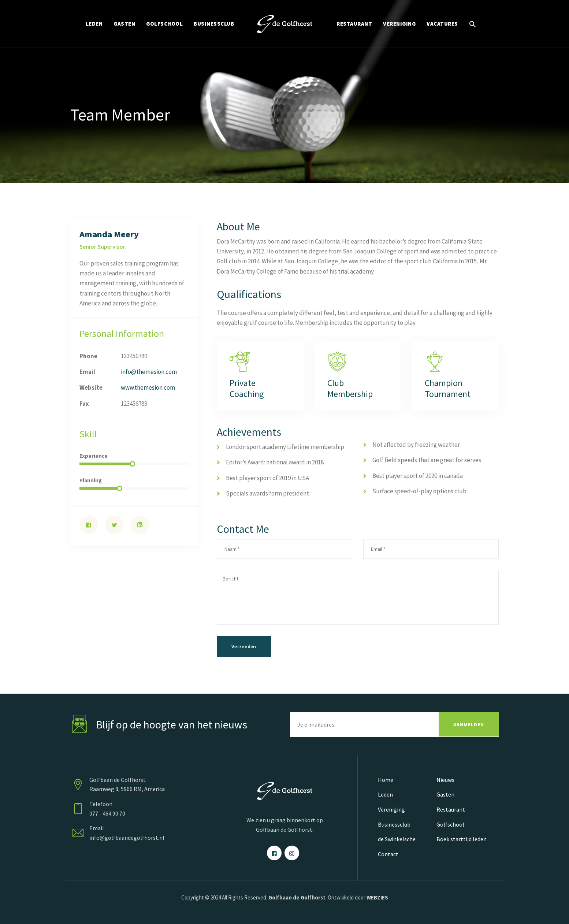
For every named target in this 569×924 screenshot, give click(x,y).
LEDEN (94, 24)
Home (386, 780)
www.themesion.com (148, 387)
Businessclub (394, 824)
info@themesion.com (149, 372)
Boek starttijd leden (462, 839)
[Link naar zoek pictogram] (473, 24)
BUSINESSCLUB (214, 24)
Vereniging (391, 809)
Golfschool (450, 824)
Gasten (445, 794)
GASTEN (124, 24)
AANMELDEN (469, 724)
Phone (88, 356)
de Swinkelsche (397, 839)
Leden (385, 794)
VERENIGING (399, 24)
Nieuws (445, 780)
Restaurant (451, 809)
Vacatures (442, 24)
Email (87, 372)
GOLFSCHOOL (164, 24)
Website (91, 387)
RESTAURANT (354, 24)
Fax (84, 404)
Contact (388, 854)
